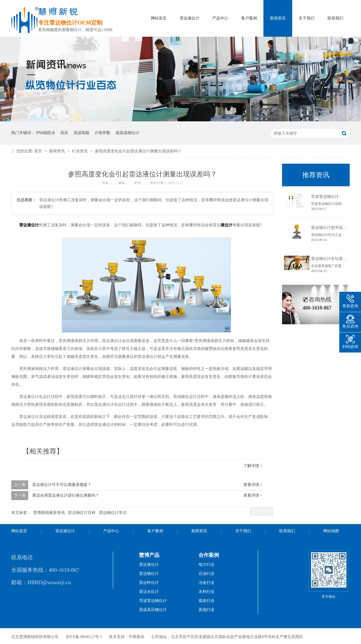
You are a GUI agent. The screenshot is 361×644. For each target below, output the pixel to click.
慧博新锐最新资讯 (49, 513)
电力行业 (206, 565)
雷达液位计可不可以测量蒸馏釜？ (62, 485)
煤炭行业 (206, 601)
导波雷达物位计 (325, 197)
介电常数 (102, 133)
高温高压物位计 (153, 610)
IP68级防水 (46, 133)
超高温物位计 (127, 133)
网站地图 (331, 531)
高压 (64, 133)
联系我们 (335, 18)
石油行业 (206, 574)
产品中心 (220, 18)
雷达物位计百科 (82, 513)
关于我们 (307, 18)
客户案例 (249, 18)
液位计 (226, 225)
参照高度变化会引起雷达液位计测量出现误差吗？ (138, 151)
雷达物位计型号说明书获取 (335, 228)
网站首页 (159, 18)
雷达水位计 (149, 592)
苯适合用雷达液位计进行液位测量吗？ (66, 495)
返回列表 (262, 511)
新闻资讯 (278, 18)
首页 (39, 151)
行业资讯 (80, 151)
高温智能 (82, 133)
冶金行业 (206, 583)
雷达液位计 (190, 18)
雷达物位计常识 (113, 513)
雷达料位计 (149, 583)
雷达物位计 (149, 574)
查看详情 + (253, 485)
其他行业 (206, 610)
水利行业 (206, 592)
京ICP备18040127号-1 (84, 637)
